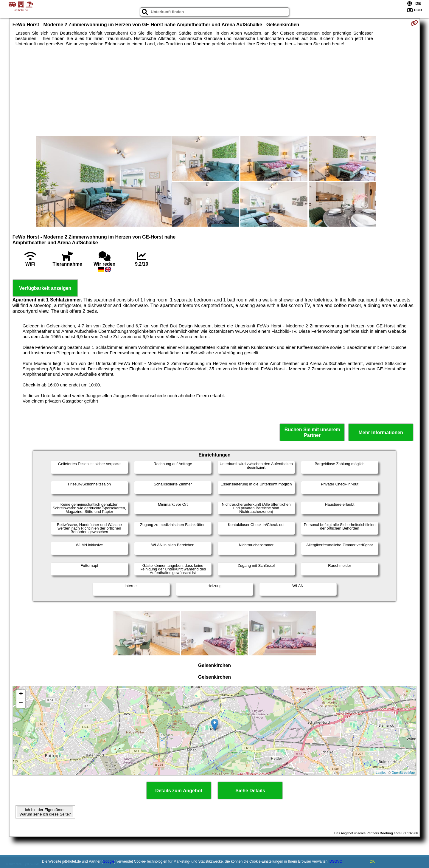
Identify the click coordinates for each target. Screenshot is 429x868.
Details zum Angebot (179, 791)
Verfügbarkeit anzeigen (45, 288)
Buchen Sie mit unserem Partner (312, 432)
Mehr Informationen (381, 433)
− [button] (21, 703)
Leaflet (381, 773)
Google (109, 861)
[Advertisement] (214, 91)
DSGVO (336, 861)
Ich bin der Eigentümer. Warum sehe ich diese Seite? (45, 812)
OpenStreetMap (403, 773)
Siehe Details (250, 791)
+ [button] (21, 694)
